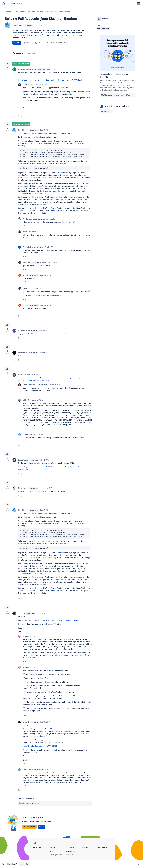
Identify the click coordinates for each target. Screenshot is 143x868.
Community (16, 3)
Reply (20, 116)
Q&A (17, 12)
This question (44, 200)
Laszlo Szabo (23, 460)
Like (24, 111)
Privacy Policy (86, 862)
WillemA (21, 375)
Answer (17, 42)
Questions (31, 12)
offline (52, 729)
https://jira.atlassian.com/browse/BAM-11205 (40, 746)
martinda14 (22, 331)
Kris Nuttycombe (29, 636)
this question (75, 143)
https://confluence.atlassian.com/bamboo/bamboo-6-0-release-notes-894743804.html (50, 80)
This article (60, 173)
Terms (98, 862)
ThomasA (22, 613)
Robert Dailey (28, 247)
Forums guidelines (56, 855)
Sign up (29, 803)
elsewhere (27, 213)
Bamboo (23, 12)
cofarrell (26, 722)
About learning (71, 851)
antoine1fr (27, 232)
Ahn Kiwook (27, 219)
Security (107, 862)
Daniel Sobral (17, 25)
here (53, 211)
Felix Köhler (22, 353)
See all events (106, 111)
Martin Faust (23, 488)
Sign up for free (29, 826)
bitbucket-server (103, 28)
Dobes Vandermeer (30, 385)
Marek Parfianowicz (26, 69)
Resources (69, 855)
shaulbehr (27, 262)
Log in (22, 803)
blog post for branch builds (68, 620)
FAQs (51, 851)
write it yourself (43, 204)
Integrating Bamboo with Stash (41, 620)
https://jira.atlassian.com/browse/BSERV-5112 (45, 296)
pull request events (78, 197)
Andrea (26, 275)
